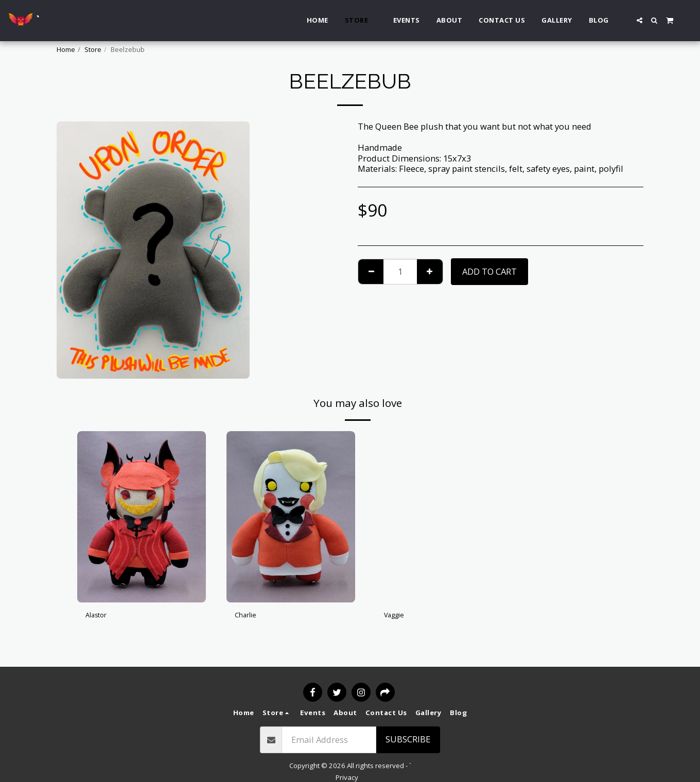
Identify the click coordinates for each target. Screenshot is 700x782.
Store (93, 49)
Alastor (100, 617)
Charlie (249, 617)
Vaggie (398, 617)
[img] (142, 517)
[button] (640, 20)
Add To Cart (489, 271)
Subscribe (408, 739)
